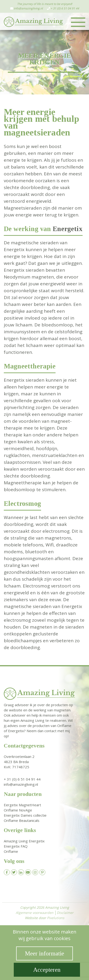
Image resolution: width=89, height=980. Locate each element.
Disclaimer (65, 913)
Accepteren (47, 970)
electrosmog (56, 531)
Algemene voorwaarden (35, 913)
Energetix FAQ (16, 846)
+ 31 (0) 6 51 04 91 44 (65, 8)
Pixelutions (56, 918)
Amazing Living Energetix (24, 841)
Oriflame (11, 851)
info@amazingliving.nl (28, 8)
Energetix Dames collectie (25, 815)
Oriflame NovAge (18, 810)
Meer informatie (44, 953)
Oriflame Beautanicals (22, 820)
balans (18, 167)
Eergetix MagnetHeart (22, 805)
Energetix (68, 229)
